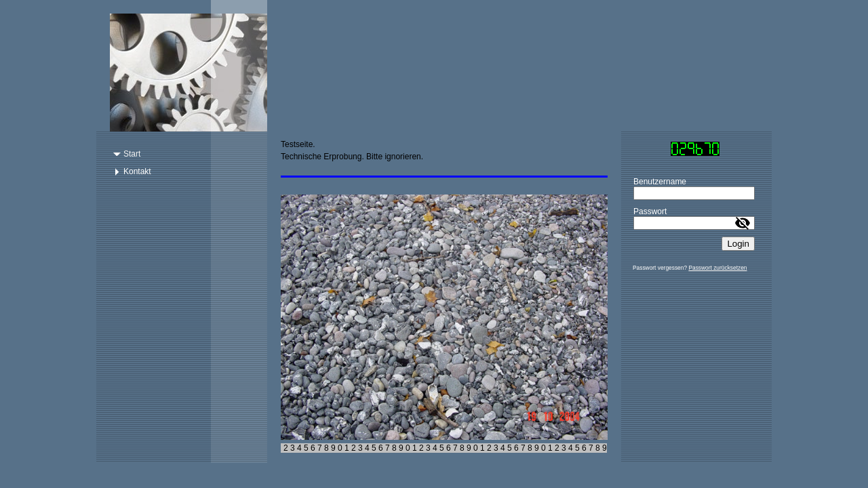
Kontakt (137, 171)
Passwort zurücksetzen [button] (717, 268)
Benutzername (660, 182)
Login (738, 244)
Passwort (650, 211)
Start (132, 154)
